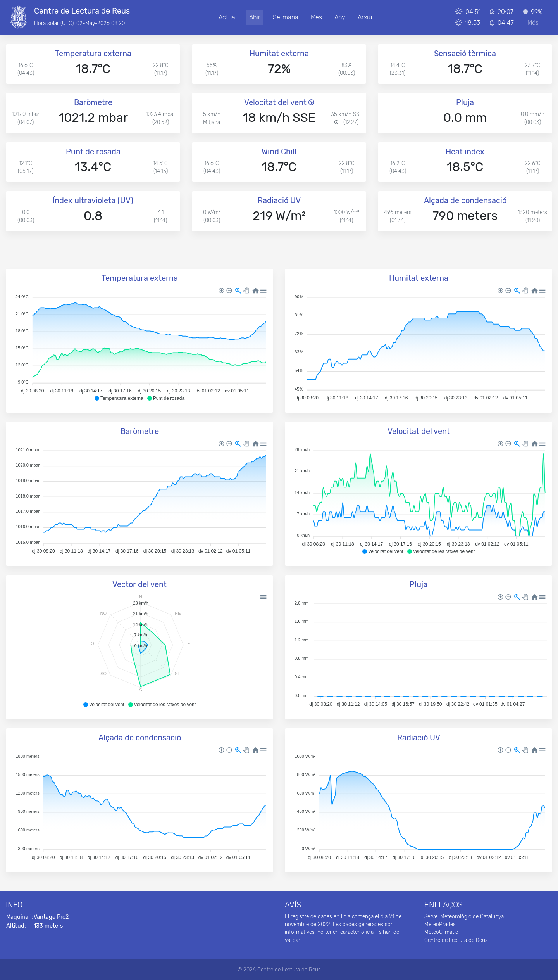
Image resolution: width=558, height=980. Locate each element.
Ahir (255, 17)
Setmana (286, 17)
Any (340, 17)
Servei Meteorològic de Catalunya (464, 916)
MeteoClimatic (441, 932)
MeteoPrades (440, 924)
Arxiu (365, 17)
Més (533, 23)
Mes (316, 17)
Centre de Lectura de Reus (456, 940)
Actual (228, 17)
